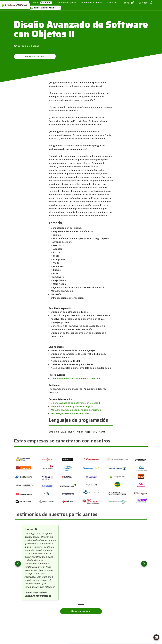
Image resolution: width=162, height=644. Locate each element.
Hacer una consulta (35, 56)
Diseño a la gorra (67, 3)
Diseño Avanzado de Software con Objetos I (75, 378)
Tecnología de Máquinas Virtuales (70, 413)
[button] (18, 564)
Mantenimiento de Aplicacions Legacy (72, 406)
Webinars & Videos (92, 3)
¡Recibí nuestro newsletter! (45, 8)
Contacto (112, 3)
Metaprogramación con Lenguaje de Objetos (76, 410)
